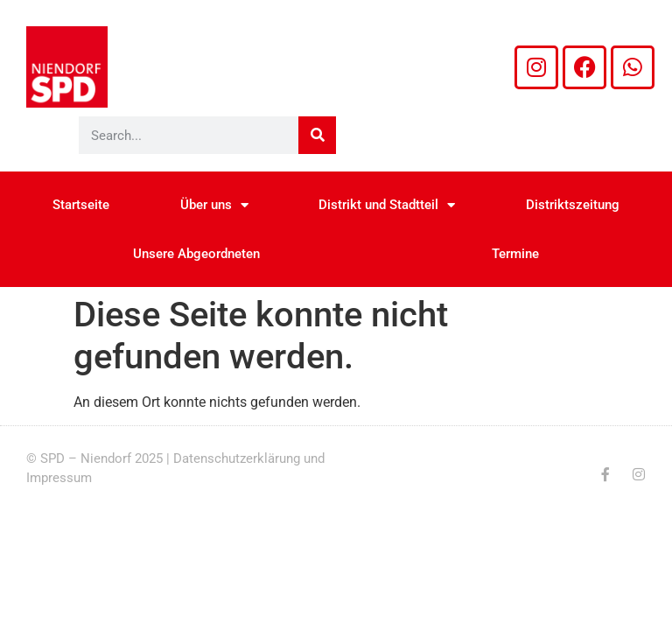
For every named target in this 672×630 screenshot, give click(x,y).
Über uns (214, 205)
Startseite (81, 205)
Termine (515, 254)
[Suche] (317, 135)
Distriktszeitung (573, 205)
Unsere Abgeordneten (196, 254)
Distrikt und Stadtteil (387, 205)
